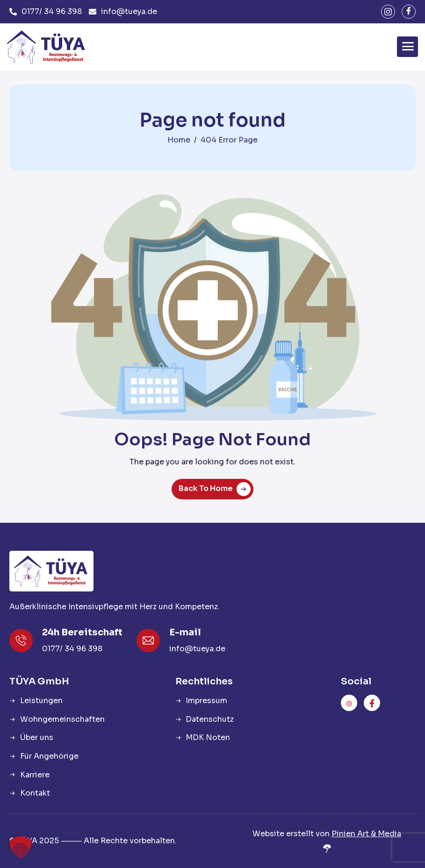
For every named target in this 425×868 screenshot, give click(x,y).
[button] (21, 847)
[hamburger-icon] (407, 47)
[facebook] (409, 12)
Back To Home (215, 489)
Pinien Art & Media (366, 834)
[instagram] (388, 12)
